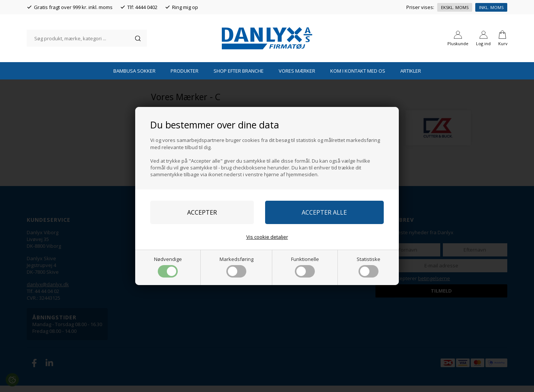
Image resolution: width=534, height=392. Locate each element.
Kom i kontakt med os (358, 77)
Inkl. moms (491, 7)
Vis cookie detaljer (267, 237)
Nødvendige (168, 267)
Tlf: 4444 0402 (142, 7)
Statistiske (368, 267)
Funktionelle (305, 267)
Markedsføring (236, 267)
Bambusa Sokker (134, 77)
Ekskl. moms (455, 7)
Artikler (411, 77)
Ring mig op (185, 7)
